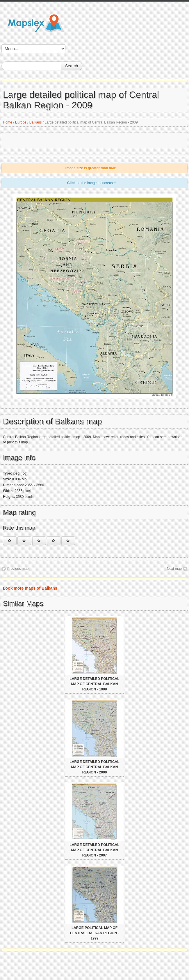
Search (72, 66)
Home (8, 122)
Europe (21, 122)
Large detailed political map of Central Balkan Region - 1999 (94, 684)
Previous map (18, 569)
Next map (174, 569)
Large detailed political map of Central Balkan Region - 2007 (94, 850)
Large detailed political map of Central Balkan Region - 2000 (94, 767)
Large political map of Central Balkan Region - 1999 (94, 933)
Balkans (36, 122)
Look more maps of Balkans (30, 588)
